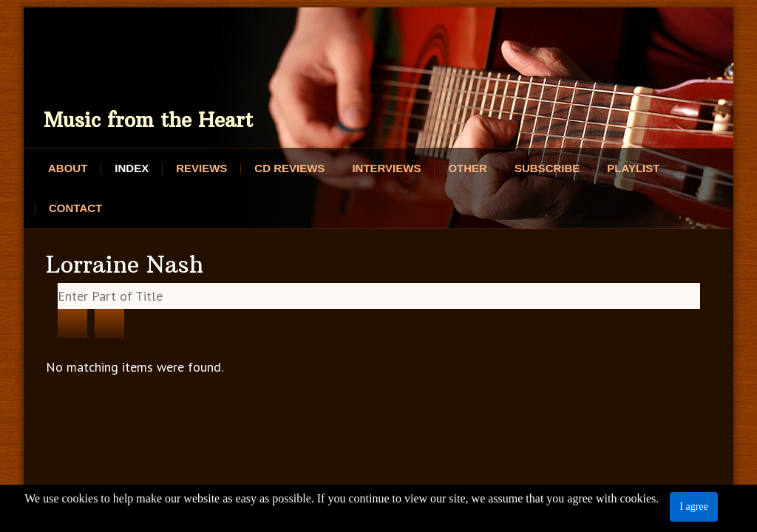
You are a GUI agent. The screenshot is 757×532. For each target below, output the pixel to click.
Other (468, 168)
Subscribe (547, 168)
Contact (75, 208)
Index (132, 168)
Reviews (201, 168)
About (68, 168)
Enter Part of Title (58, 283)
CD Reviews (289, 168)
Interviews (386, 168)
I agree (693, 507)
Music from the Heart (148, 120)
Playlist (633, 168)
